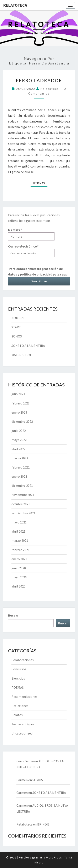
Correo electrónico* (31, 251)
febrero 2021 (20, 550)
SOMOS (17, 336)
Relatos (17, 715)
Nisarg (39, 862)
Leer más (40, 183)
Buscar (13, 615)
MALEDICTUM (21, 355)
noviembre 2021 (23, 495)
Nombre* (31, 234)
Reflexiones (20, 706)
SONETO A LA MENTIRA (28, 346)
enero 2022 (19, 476)
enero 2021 (19, 559)
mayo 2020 (19, 577)
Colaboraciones (23, 660)
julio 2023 (18, 394)
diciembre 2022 (22, 421)
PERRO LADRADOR (39, 80)
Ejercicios (18, 678)
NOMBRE (18, 318)
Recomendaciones (24, 697)
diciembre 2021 (22, 486)
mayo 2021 (19, 522)
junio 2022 (19, 431)
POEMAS (18, 687)
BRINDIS (43, 824)
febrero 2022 (20, 467)
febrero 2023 (20, 403)
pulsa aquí (61, 274)
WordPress (54, 857)
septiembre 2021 (23, 513)
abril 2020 (18, 586)
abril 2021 (18, 531)
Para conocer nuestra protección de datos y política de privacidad (39, 269)
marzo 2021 (20, 540)
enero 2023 (19, 412)
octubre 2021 (21, 504)
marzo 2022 (20, 458)
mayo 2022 (19, 440)
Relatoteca (15, 5)
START (16, 327)
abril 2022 (18, 449)
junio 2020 (19, 568)
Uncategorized (22, 733)
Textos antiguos (23, 724)
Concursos (19, 669)
